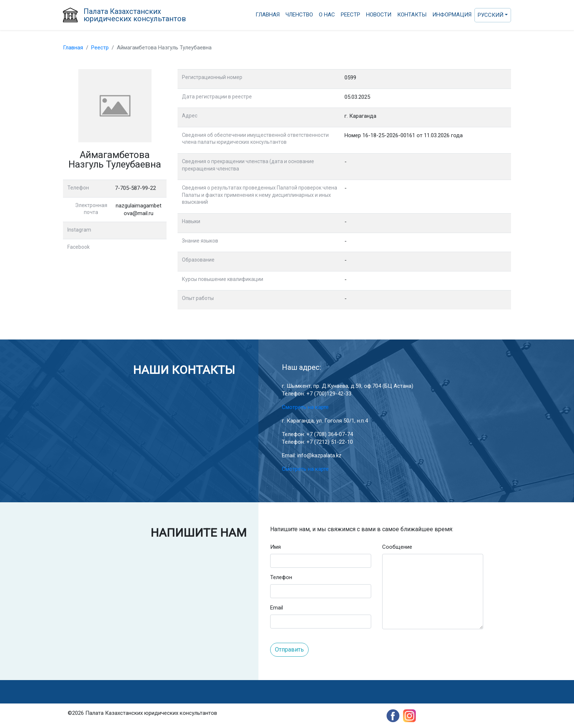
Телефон (281, 577)
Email (277, 608)
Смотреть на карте (305, 407)
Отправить (289, 650)
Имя (275, 547)
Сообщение (397, 547)
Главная (268, 15)
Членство (299, 15)
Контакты (412, 15)
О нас (327, 15)
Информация (452, 15)
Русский (491, 15)
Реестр (351, 15)
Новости (379, 15)
